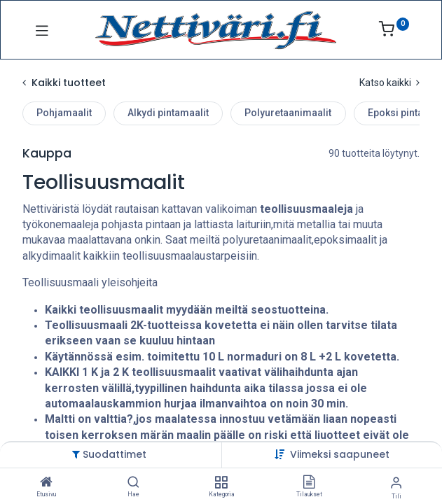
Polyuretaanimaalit (288, 113)
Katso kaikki (389, 83)
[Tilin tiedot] (396, 483)
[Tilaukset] (309, 483)
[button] (340, 454)
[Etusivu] (46, 483)
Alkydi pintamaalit (168, 113)
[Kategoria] (221, 483)
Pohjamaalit (64, 113)
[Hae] (133, 483)
